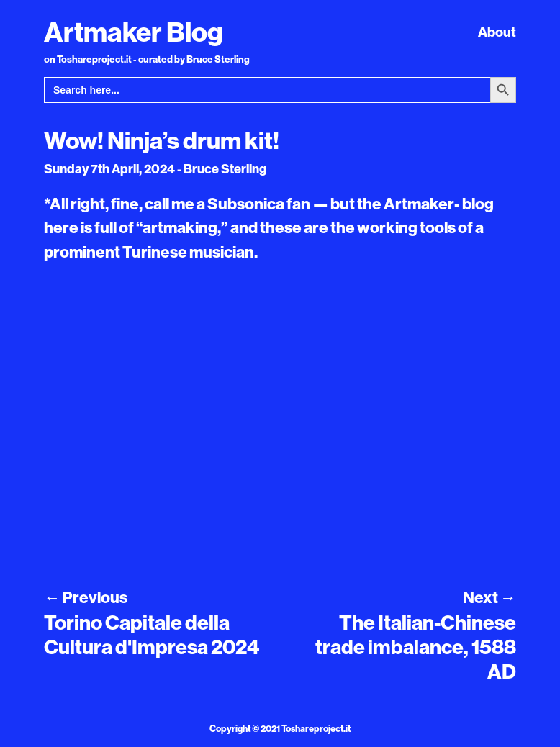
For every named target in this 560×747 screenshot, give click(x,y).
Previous (86, 597)
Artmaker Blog (134, 32)
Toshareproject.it (316, 728)
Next (489, 597)
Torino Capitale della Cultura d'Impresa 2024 (152, 634)
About (497, 32)
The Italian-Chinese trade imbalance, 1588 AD (416, 647)
